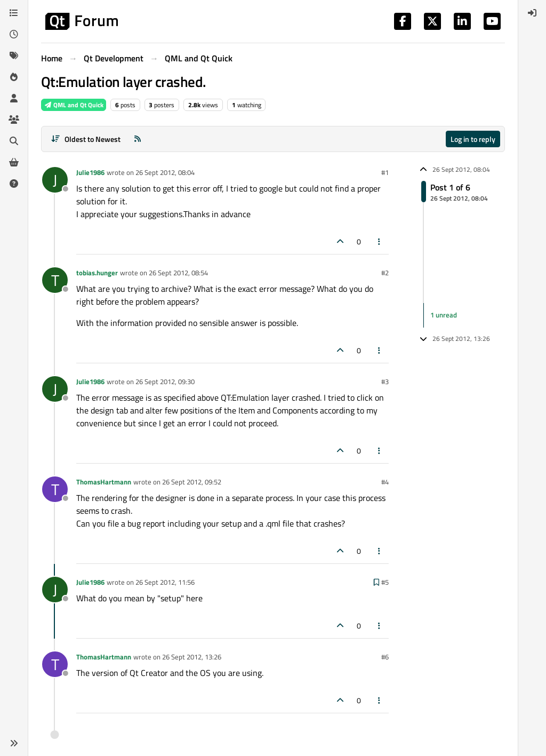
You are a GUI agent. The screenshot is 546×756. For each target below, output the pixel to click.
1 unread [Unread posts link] (444, 315)
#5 (385, 582)
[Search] (14, 141)
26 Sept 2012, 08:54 (178, 273)
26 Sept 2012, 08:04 (165, 172)
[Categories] (14, 13)
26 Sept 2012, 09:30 (165, 381)
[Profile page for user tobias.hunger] (55, 280)
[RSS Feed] (138, 139)
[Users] (14, 98)
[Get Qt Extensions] (14, 162)
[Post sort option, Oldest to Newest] (86, 139)
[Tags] (14, 55)
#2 (385, 273)
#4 (385, 482)
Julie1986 (90, 172)
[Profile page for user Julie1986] (55, 180)
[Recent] (14, 34)
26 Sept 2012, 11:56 (165, 582)
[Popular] (14, 77)
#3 (385, 381)
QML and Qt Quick (74, 105)
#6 (385, 657)
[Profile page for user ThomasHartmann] (55, 489)
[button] (14, 743)
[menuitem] (532, 13)
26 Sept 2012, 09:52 (192, 482)
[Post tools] (380, 241)
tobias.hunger (97, 273)
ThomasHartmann (104, 482)
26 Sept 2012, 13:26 (192, 657)
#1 (385, 172)
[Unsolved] (14, 184)
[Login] (532, 13)
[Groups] (14, 120)
